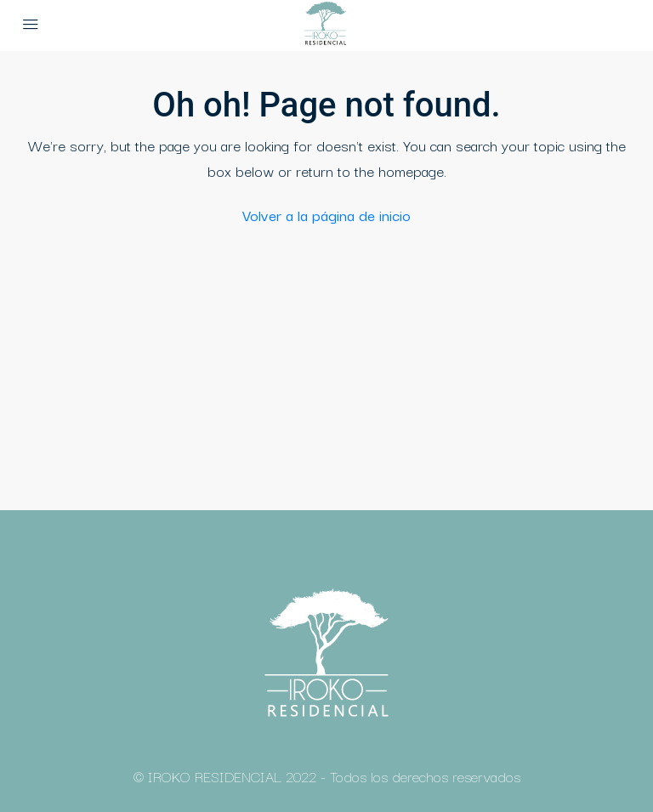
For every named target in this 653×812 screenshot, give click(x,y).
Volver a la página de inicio (326, 215)
